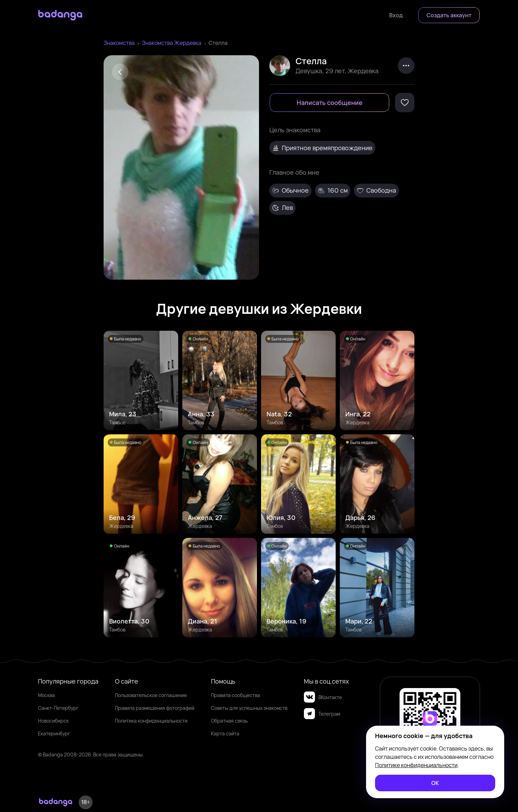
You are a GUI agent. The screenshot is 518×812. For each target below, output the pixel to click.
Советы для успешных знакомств (249, 708)
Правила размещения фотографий (155, 708)
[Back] (120, 72)
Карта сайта (225, 733)
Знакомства (119, 43)
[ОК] (435, 783)
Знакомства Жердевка (172, 43)
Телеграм (322, 714)
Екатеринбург (54, 733)
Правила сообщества (236, 695)
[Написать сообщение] (329, 103)
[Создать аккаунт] (449, 15)
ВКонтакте (323, 697)
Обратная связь (229, 721)
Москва (46, 695)
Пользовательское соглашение (151, 695)
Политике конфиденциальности (416, 765)
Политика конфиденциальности (151, 721)
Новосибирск (53, 721)
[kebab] (406, 66)
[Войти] (396, 15)
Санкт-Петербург (58, 708)
